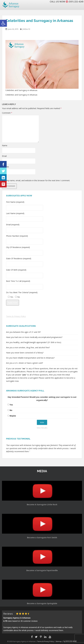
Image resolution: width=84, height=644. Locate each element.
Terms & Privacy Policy (16, 316)
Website (5, 167)
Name (5, 145)
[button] (3, 23)
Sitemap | (60, 641)
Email (4, 156)
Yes (11, 405)
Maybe (13, 416)
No (11, 410)
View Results (42, 428)
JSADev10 (26, 29)
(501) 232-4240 (75, 2)
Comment (7, 113)
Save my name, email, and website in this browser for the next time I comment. (36, 180)
